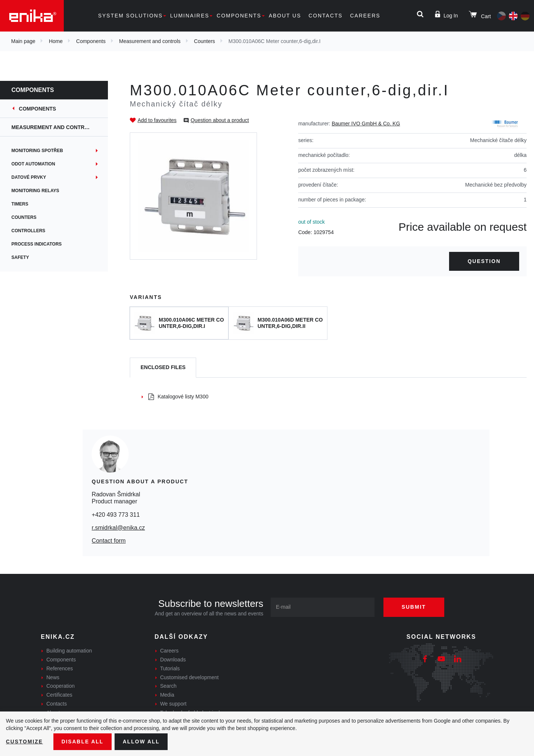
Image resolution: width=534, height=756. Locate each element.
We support (173, 704)
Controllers (32, 231)
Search (168, 686)
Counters (205, 41)
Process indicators (40, 244)
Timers (23, 204)
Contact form (109, 541)
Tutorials (170, 668)
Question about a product (220, 120)
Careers (365, 16)
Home (56, 41)
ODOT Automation (37, 164)
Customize (24, 742)
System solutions (130, 16)
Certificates (59, 695)
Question (484, 261)
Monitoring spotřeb (41, 151)
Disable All (83, 742)
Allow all (142, 742)
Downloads (173, 660)
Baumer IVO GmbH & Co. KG (366, 124)
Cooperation (60, 686)
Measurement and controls (150, 41)
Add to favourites (157, 120)
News (53, 677)
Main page (23, 41)
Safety (24, 257)
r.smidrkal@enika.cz (118, 528)
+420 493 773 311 (116, 515)
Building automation (69, 651)
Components (239, 16)
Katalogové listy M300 (178, 397)
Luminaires (190, 16)
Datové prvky (32, 177)
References (60, 668)
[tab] (163, 368)
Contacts (326, 16)
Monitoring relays (39, 191)
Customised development (189, 677)
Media (167, 695)
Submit (414, 607)
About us (285, 16)
